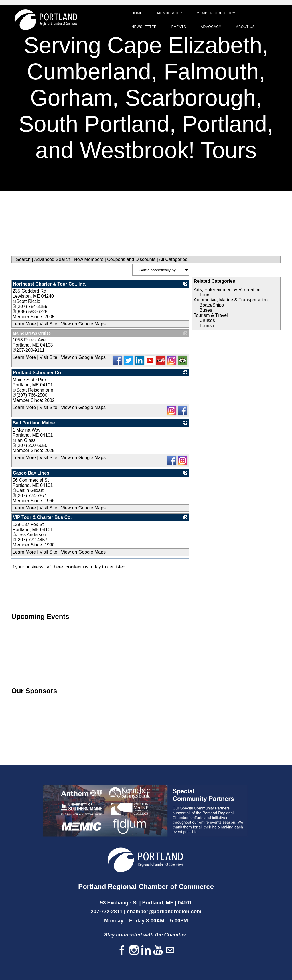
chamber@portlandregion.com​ (164, 912)
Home (137, 13)
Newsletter (144, 27)
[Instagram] (134, 950)
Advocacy (211, 27)
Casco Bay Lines (31, 473)
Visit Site (48, 324)
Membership (170, 13)
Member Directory (216, 13)
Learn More (24, 324)
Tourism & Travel (211, 315)
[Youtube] (158, 950)
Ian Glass (24, 440)
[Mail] (170, 950)
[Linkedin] (146, 950)
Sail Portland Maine (34, 423)
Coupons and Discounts (131, 259)
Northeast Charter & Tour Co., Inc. (50, 284)
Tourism (207, 326)
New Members (89, 259)
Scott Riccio (26, 301)
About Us (245, 27)
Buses (206, 310)
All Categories (173, 259)
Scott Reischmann (33, 390)
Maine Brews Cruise (32, 333)
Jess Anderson (29, 535)
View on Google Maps (83, 324)
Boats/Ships (211, 305)
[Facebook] (122, 950)
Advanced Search (52, 259)
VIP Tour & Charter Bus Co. (42, 517)
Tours (205, 295)
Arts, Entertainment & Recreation (227, 290)
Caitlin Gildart (28, 490)
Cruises (207, 320)
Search (23, 259)
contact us (77, 567)
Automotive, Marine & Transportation (231, 300)
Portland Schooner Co (37, 373)
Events (179, 27)
